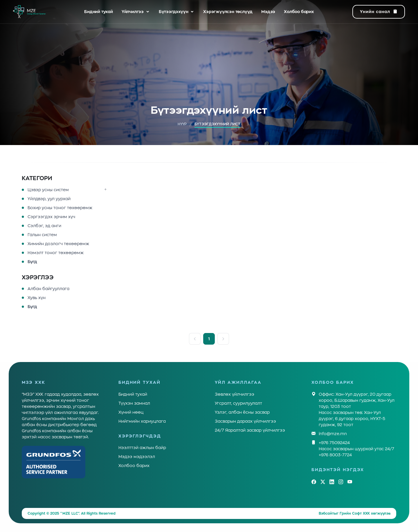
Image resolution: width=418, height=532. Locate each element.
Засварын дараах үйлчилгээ (245, 421)
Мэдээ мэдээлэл (137, 457)
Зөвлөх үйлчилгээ (235, 394)
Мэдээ (268, 12)
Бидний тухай (99, 12)
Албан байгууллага (48, 289)
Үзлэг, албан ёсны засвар (242, 412)
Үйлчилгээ (133, 12)
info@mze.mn (333, 434)
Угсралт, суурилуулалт (238, 403)
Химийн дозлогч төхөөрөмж (58, 244)
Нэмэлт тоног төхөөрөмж (56, 253)
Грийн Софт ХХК (355, 513)
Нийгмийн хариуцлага (142, 421)
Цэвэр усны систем (48, 190)
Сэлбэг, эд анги (44, 226)
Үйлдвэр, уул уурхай (49, 199)
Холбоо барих (299, 12)
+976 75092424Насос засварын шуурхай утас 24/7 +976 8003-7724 (356, 448)
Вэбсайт (326, 513)
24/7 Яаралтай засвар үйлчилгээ (250, 430)
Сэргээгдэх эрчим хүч (51, 217)
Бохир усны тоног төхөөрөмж (60, 208)
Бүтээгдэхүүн (174, 12)
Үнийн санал (379, 12)
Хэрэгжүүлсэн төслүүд (228, 12)
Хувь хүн (37, 298)
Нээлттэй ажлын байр (142, 448)
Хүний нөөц (131, 412)
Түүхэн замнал (134, 403)
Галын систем (42, 235)
